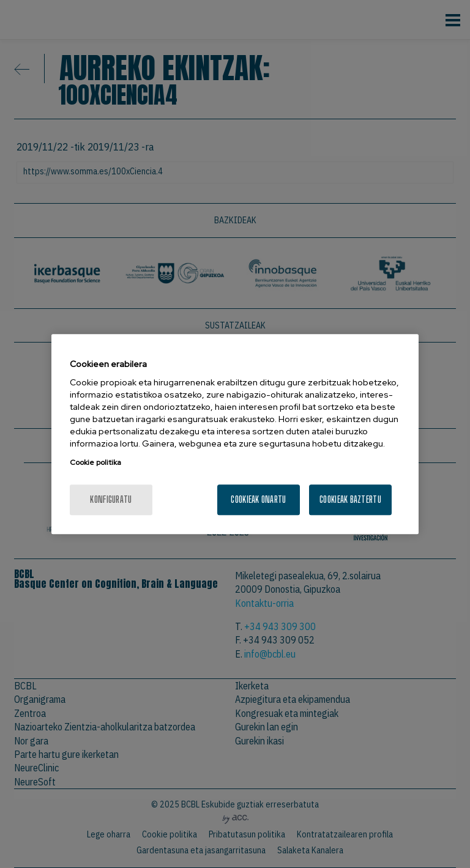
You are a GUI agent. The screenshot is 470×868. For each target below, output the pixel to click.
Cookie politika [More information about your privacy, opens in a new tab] (95, 463)
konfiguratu (111, 499)
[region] (235, 434)
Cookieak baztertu (350, 499)
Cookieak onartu (258, 499)
